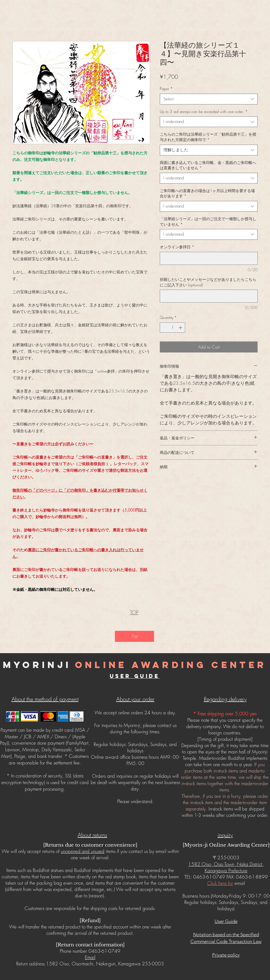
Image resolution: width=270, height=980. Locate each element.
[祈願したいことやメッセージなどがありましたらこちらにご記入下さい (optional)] (209, 296)
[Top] (134, 636)
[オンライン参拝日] (209, 258)
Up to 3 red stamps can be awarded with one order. (204, 111)
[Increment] (181, 328)
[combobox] (209, 99)
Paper (166, 89)
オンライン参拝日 (177, 247)
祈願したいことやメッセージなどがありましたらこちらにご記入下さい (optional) (208, 282)
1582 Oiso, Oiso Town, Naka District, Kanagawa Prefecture (226, 867)
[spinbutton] (172, 328)
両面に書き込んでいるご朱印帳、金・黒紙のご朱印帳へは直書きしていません (208, 165)
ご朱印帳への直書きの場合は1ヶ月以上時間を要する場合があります (207, 193)
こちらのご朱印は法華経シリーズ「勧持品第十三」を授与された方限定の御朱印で (208, 137)
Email (90, 957)
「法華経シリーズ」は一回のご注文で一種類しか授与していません (208, 221)
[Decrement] (164, 328)
